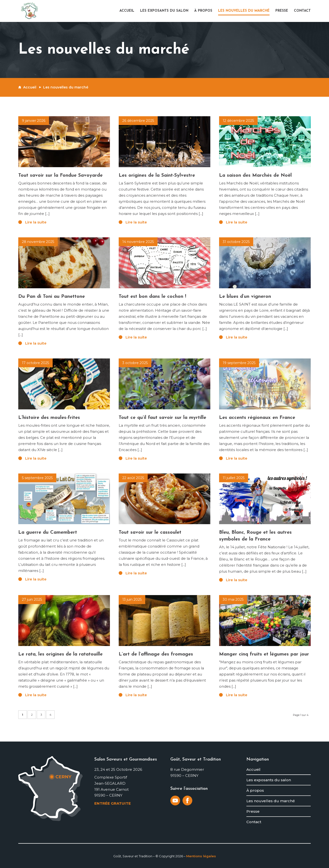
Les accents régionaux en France (257, 418)
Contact (254, 822)
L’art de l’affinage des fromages (156, 654)
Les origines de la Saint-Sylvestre (157, 175)
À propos (255, 790)
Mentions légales (201, 856)
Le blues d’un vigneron (245, 297)
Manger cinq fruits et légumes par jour (264, 654)
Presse (253, 811)
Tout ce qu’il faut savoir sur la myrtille (162, 418)
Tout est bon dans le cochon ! (152, 297)
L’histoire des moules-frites (49, 418)
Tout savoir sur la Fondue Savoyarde (60, 175)
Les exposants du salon (269, 780)
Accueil (30, 87)
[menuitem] (128, 11)
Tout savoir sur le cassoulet (150, 532)
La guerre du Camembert (48, 532)
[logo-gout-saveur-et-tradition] (29, 11)
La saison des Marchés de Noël (255, 175)
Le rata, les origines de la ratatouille (60, 654)
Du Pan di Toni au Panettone (52, 297)
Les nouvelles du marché (271, 801)
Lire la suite (36, 222)
